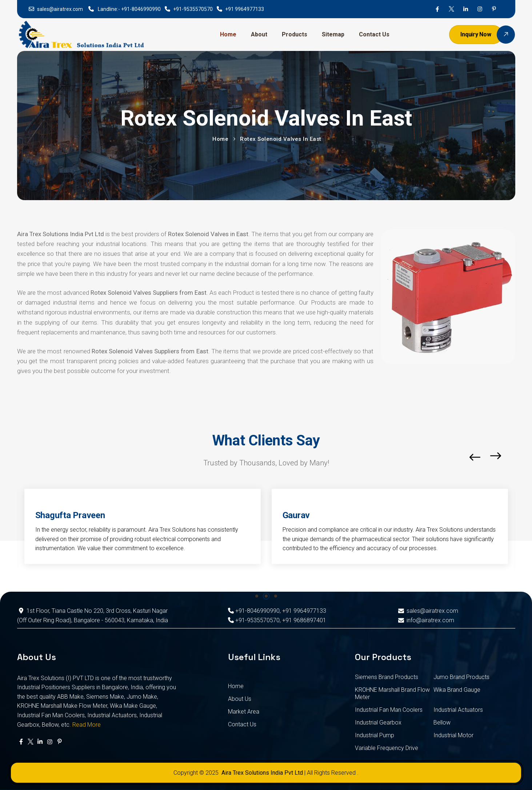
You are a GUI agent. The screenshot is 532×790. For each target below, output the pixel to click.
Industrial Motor (453, 735)
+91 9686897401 (304, 620)
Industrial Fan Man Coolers (389, 710)
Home (228, 34)
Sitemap (333, 34)
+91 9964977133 (245, 9)
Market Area (244, 712)
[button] (513, 457)
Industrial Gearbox (378, 722)
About (259, 34)
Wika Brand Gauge (457, 690)
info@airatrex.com (426, 620)
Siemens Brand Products (387, 677)
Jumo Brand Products (461, 677)
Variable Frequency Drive (387, 748)
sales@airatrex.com (60, 9)
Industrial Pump (375, 735)
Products (295, 34)
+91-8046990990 (141, 9)
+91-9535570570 (193, 9)
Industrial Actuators (458, 710)
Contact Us (374, 34)
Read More (87, 725)
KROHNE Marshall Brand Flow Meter (392, 693)
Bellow (442, 722)
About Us (240, 699)
